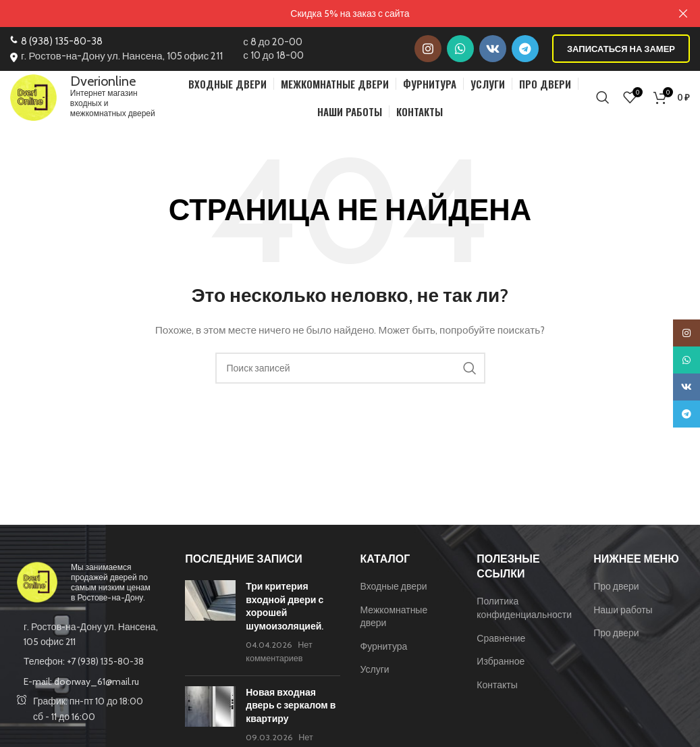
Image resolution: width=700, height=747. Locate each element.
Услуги (375, 677)
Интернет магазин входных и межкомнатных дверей (120, 101)
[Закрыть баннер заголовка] (683, 14)
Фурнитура (384, 653)
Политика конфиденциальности (524, 615)
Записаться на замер (621, 48)
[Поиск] (603, 101)
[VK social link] (493, 49)
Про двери (616, 593)
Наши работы (623, 617)
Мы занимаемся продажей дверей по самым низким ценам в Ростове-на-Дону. (111, 589)
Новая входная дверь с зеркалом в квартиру (291, 712)
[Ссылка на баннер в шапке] (330, 14)
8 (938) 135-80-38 (62, 41)
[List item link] (87, 669)
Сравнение (501, 645)
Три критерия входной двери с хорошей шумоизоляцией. (285, 613)
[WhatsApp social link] (460, 49)
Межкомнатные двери (394, 623)
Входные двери (394, 593)
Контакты (497, 692)
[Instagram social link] (428, 49)
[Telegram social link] (525, 49)
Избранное (501, 669)
